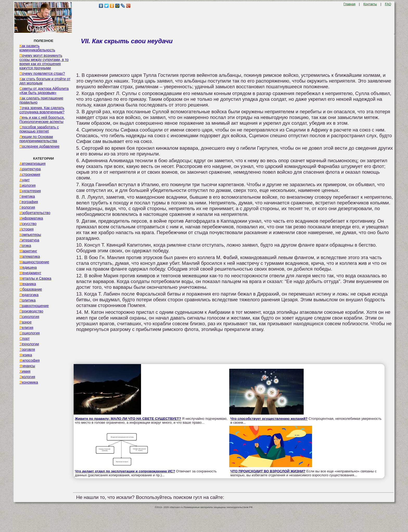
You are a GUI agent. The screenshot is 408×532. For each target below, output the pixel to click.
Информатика (31, 218)
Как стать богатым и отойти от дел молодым (45, 81)
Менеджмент (30, 273)
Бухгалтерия (30, 191)
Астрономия (30, 174)
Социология (30, 333)
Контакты (370, 4)
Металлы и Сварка (35, 278)
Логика (25, 246)
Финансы (27, 366)
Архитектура (30, 169)
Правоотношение (34, 306)
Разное (26, 322)
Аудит (25, 180)
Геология (27, 207)
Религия (26, 328)
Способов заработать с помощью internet (39, 129)
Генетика (27, 196)
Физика (26, 355)
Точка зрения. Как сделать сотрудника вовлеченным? (42, 110)
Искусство (28, 224)
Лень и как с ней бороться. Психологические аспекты (42, 120)
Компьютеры (30, 235)
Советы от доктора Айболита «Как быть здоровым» (44, 91)
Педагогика (29, 295)
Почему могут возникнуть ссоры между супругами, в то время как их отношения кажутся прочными (44, 62)
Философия (30, 360)
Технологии (29, 344)
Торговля (27, 349)
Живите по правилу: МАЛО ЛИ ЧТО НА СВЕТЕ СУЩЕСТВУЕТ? (128, 419)
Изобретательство (35, 213)
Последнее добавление (40, 146)
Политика (28, 300)
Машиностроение (34, 262)
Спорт (25, 339)
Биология (28, 185)
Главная (349, 4)
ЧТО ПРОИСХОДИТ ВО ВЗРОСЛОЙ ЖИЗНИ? (268, 471)
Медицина (28, 267)
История (27, 229)
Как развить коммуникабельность (37, 48)
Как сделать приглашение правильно (41, 100)
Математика (30, 256)
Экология (27, 377)
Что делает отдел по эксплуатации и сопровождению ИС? (125, 471)
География (29, 202)
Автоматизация (33, 164)
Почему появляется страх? (42, 73)
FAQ (388, 4)
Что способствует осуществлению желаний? (269, 419)
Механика (28, 284)
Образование (31, 289)
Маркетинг (28, 251)
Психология (29, 317)
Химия (25, 371)
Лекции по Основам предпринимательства (38, 139)
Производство (31, 311)
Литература (29, 240)
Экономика (29, 382)
